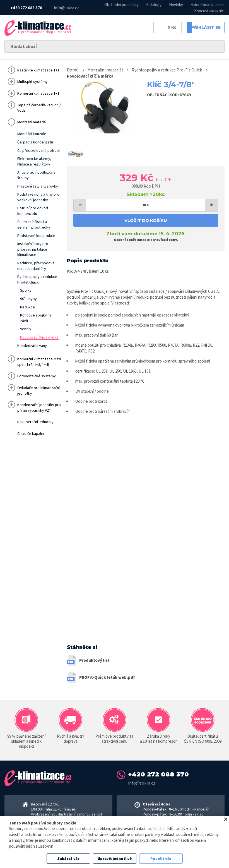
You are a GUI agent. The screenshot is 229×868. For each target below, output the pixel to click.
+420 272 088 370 (26, 8)
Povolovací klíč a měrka (91, 76)
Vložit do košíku (146, 220)
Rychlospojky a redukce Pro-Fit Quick (167, 70)
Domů (73, 70)
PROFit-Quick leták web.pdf (107, 678)
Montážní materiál (105, 70)
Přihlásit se (204, 28)
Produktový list (94, 661)
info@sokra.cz (67, 8)
